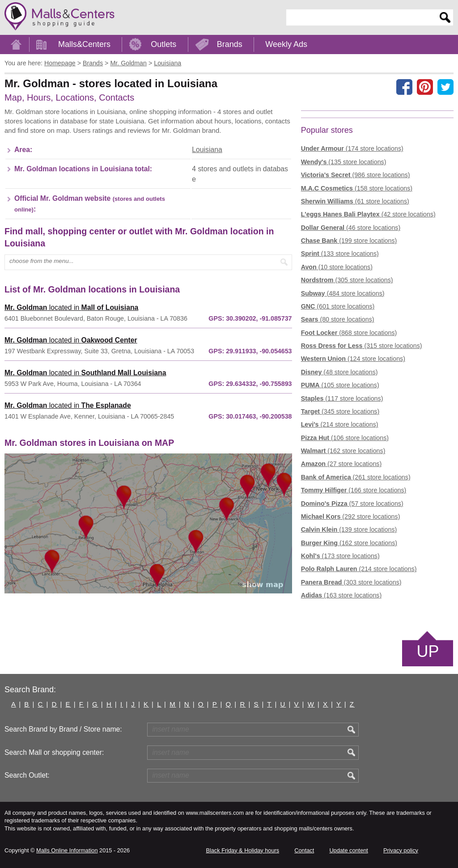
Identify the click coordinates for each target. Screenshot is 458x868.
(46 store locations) (351, 228)
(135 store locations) (344, 162)
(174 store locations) (352, 148)
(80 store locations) (338, 319)
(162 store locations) (343, 451)
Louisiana (207, 150)
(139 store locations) (349, 529)
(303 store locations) (351, 582)
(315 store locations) (362, 346)
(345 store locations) (340, 411)
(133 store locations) (340, 254)
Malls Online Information (67, 850)
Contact (304, 850)
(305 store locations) (347, 280)
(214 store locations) (340, 424)
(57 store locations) (352, 504)
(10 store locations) (337, 267)
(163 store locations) (341, 595)
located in (71, 307)
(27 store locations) (341, 464)
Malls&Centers (84, 44)
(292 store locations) (351, 517)
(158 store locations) (357, 188)
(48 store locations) (339, 372)
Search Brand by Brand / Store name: (63, 729)
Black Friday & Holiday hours (242, 850)
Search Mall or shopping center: (54, 752)
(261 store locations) (356, 477)
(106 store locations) (345, 438)
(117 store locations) (342, 398)
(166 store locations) (354, 490)
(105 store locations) (340, 385)
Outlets (163, 44)
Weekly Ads (286, 44)
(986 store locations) (356, 175)
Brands (230, 44)
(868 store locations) (349, 333)
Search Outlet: (27, 775)
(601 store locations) (338, 306)
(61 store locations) (355, 201)
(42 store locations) (368, 214)
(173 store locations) (340, 556)
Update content (348, 850)
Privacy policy (401, 850)
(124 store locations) (353, 359)
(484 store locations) (343, 293)
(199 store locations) (349, 241)
